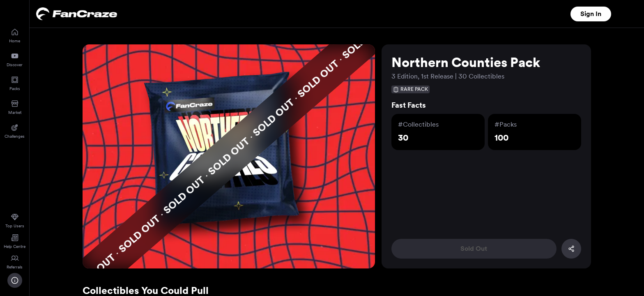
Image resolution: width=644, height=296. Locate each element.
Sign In (591, 14)
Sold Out (474, 249)
